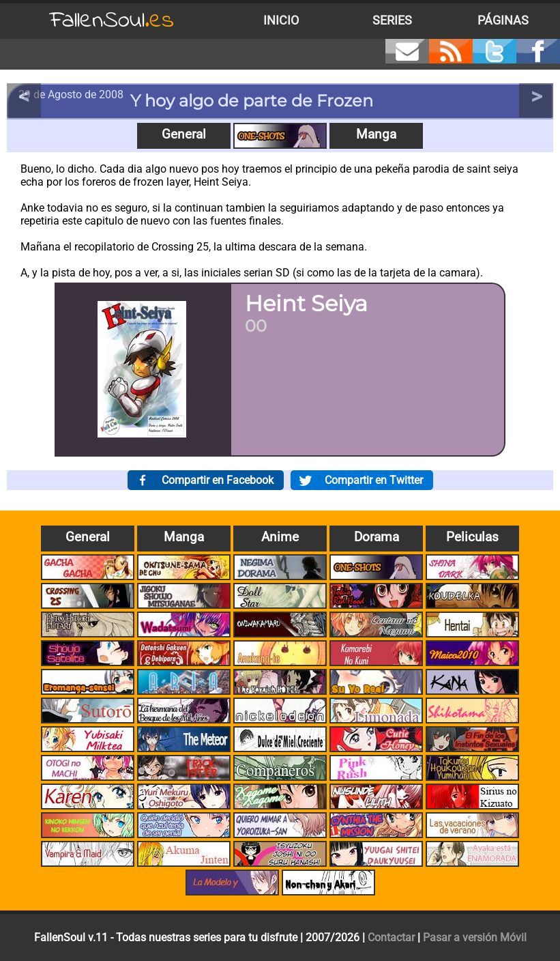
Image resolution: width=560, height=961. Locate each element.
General (184, 134)
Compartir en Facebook (218, 480)
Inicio (281, 20)
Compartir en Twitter (374, 480)
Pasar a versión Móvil (475, 937)
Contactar (391, 937)
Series (392, 20)
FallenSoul (112, 21)
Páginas (503, 20)
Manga (376, 134)
